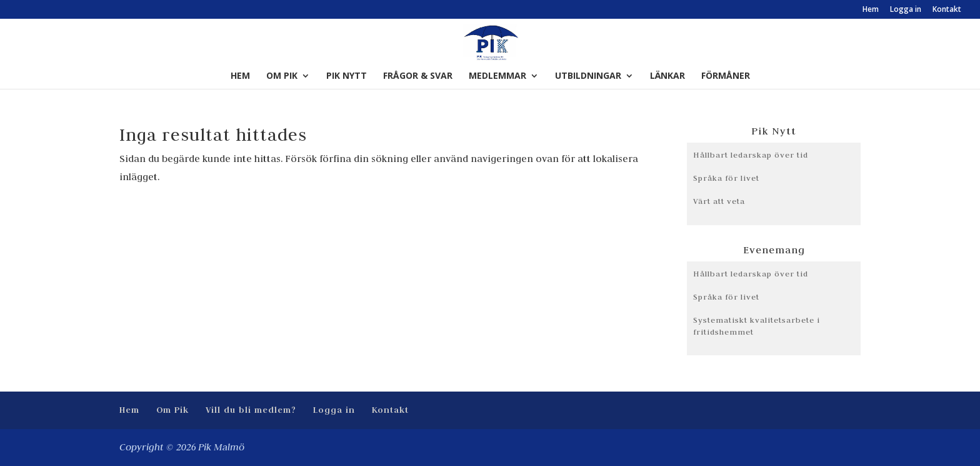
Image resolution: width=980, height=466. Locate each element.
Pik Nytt (347, 76)
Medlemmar (497, 76)
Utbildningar (588, 76)
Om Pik (282, 76)
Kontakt (947, 10)
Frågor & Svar (418, 76)
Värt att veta (719, 201)
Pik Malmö (221, 447)
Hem (871, 10)
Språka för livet (726, 178)
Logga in (906, 10)
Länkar (667, 76)
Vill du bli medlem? (251, 410)
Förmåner (726, 76)
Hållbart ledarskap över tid (751, 154)
